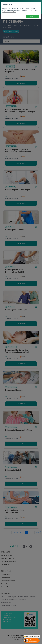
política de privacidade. (9, 12)
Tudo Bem (33, 16)
